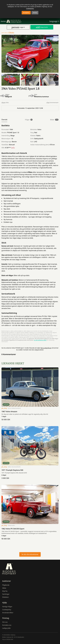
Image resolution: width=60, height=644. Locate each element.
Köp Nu (5, 591)
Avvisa (35, 13)
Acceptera (26, 13)
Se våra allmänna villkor (40, 340)
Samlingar (6, 594)
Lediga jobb (6, 628)
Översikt (4, 120)
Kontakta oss (7, 625)
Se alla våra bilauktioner (30, 554)
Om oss (5, 622)
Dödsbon (5, 597)
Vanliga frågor (7, 607)
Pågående (6, 585)
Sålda (4, 588)
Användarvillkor (8, 613)
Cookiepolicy (30, 8)
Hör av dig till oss (46, 348)
